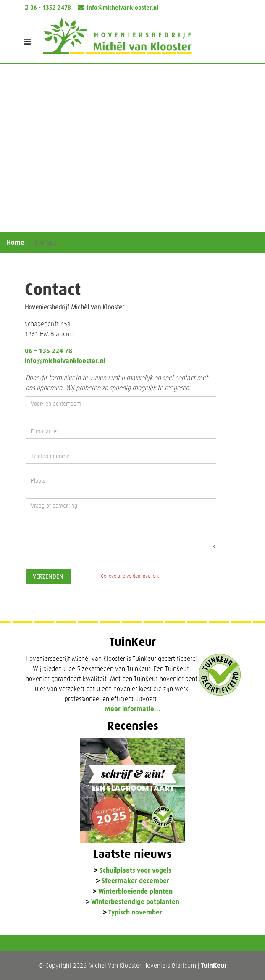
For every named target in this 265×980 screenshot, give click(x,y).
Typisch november (135, 913)
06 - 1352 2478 (51, 8)
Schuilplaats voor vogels (135, 871)
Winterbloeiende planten (135, 892)
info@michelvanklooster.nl (123, 8)
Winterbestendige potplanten (135, 902)
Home (16, 242)
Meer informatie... (133, 709)
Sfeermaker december (135, 881)
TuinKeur (214, 966)
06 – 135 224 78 (49, 351)
